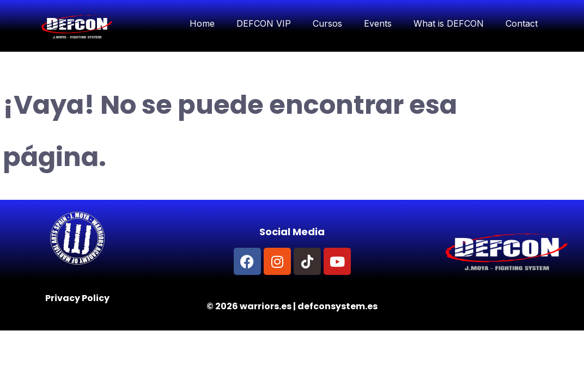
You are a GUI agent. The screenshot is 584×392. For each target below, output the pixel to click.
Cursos (327, 23)
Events (378, 23)
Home (202, 23)
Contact (522, 23)
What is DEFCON (449, 23)
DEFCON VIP (264, 23)
